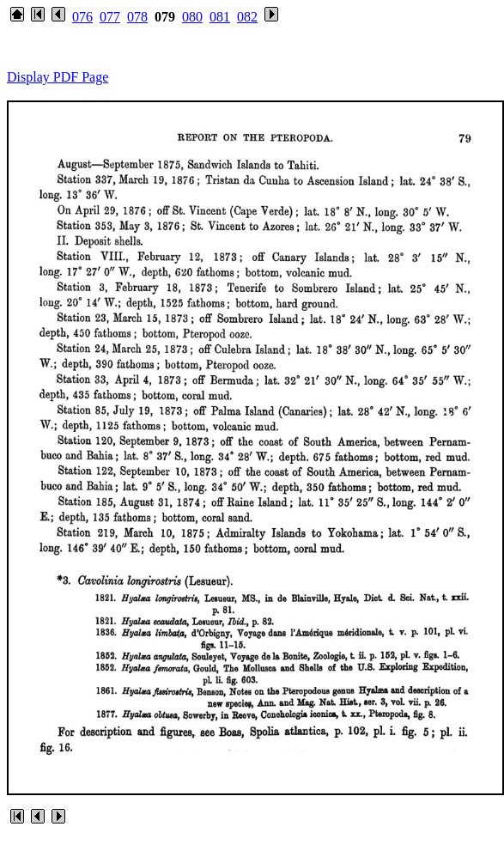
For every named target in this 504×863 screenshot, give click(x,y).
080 (192, 17)
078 (137, 17)
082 (247, 17)
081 (220, 17)
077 (110, 17)
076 (82, 17)
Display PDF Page (58, 77)
